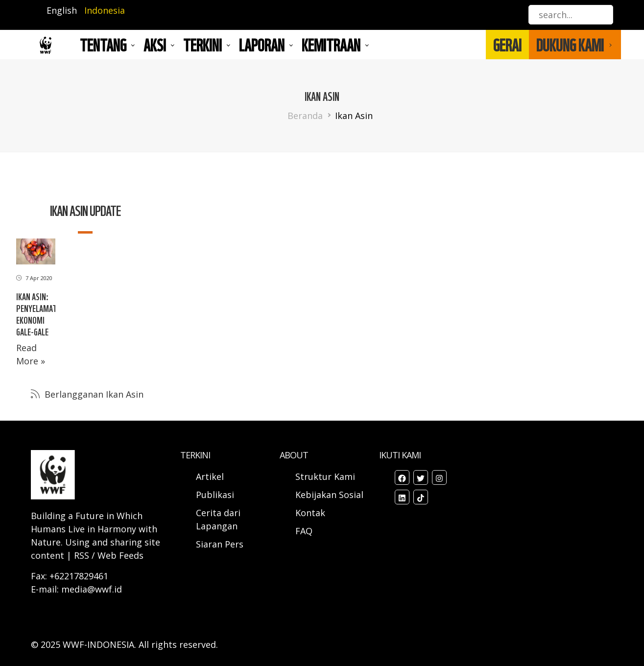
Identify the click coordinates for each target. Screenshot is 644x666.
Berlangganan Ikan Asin (93, 394)
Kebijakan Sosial (329, 495)
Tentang (103, 45)
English (62, 10)
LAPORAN (262, 45)
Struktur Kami (325, 476)
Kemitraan (331, 45)
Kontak (310, 513)
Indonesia (105, 10)
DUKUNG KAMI (570, 45)
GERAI (507, 45)
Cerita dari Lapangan (218, 519)
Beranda (305, 116)
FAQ (304, 531)
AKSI (155, 45)
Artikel (211, 476)
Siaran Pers (220, 544)
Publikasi (215, 495)
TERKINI (203, 45)
